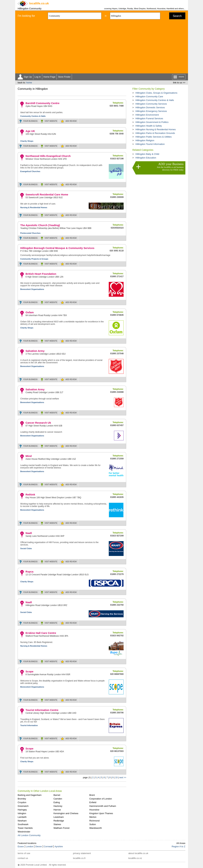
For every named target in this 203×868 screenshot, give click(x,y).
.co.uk (39, 3)
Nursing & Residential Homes (34, 207)
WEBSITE (51, 121)
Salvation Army (35, 351)
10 (116, 778)
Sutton (93, 824)
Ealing (57, 802)
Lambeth (22, 817)
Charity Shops (27, 141)
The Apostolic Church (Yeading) (40, 225)
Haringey (22, 810)
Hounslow (94, 810)
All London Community (29, 835)
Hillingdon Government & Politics (152, 122)
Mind (29, 456)
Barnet (57, 795)
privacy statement (82, 853)
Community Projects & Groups (34, 259)
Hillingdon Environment (147, 115)
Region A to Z (179, 846)
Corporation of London (101, 799)
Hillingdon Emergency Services (151, 111)
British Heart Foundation (41, 274)
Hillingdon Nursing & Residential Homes (156, 129)
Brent (92, 795)
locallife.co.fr (79, 858)
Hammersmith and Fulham (103, 806)
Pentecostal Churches (30, 233)
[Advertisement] (102, 47)
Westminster (24, 832)
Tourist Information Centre (42, 710)
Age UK (30, 131)
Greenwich (23, 806)
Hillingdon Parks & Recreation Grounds (155, 133)
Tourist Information (29, 725)
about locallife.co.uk (138, 853)
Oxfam (30, 312)
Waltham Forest (61, 828)
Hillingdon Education (146, 158)
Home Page (49, 77)
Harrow (57, 810)
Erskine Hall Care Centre (41, 633)
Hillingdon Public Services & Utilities (154, 137)
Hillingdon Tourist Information (150, 144)
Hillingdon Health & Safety (149, 126)
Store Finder (64, 77)
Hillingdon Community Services (151, 104)
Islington (22, 813)
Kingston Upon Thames (101, 813)
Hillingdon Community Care (149, 96)
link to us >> (179, 83)
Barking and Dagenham (30, 795)
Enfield (93, 802)
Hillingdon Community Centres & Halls (155, 100)
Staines (57, 824)
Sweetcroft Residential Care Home (47, 194)
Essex (21, 846)
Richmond (95, 821)
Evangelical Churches (30, 171)
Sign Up (28, 77)
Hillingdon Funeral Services (149, 118)
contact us (23, 858)
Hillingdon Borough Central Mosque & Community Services (57, 248)
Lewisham (59, 817)
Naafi (29, 533)
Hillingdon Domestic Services (150, 107)
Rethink (30, 494)
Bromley (22, 799)
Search (177, 16)
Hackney (58, 806)
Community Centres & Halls (33, 116)
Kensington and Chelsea (66, 813)
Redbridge (59, 821)
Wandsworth (96, 828)
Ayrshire (59, 846)
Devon (39, 846)
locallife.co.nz (135, 858)
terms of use (24, 853)
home (29, 83)
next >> (123, 778)
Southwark (23, 824)
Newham (22, 821)
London (30, 846)
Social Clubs (26, 548)
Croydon (22, 802)
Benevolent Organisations (32, 289)
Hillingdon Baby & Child (147, 154)
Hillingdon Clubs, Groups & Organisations (156, 93)
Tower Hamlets (25, 828)
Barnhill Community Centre (42, 103)
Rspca (29, 572)
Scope (29, 671)
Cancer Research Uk (38, 423)
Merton (93, 817)
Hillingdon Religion (145, 140)
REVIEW (71, 121)
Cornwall (48, 846)
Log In (38, 77)
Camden (58, 799)
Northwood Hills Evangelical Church (48, 156)
